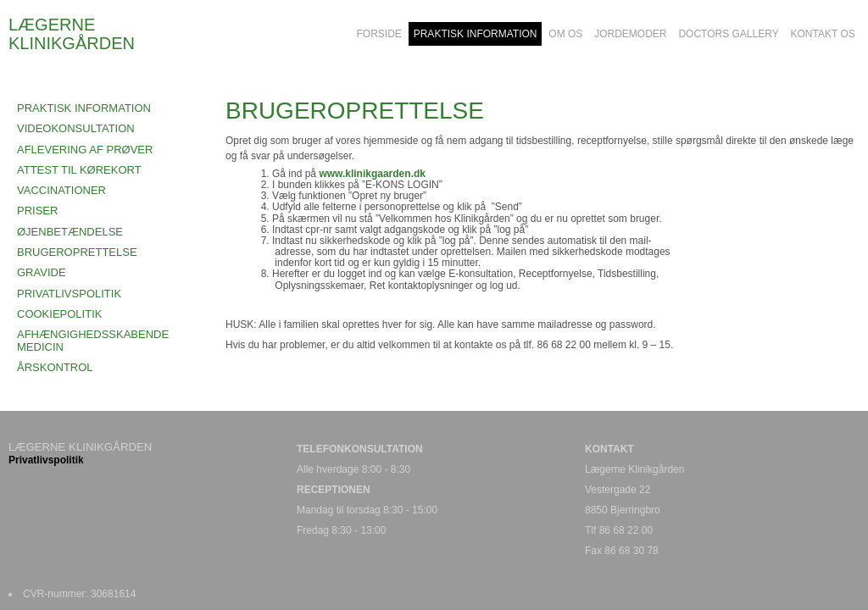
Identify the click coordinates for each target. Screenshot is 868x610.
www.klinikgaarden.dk (372, 174)
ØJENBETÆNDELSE (70, 232)
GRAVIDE (42, 272)
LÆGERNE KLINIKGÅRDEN (72, 34)
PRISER (37, 211)
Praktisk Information (84, 108)
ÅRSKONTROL (55, 367)
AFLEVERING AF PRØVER (85, 150)
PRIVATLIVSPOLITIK (69, 294)
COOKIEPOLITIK (59, 314)
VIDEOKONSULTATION (76, 128)
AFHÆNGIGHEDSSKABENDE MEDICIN (93, 340)
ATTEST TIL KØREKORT (79, 170)
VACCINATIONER (61, 190)
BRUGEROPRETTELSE (77, 252)
